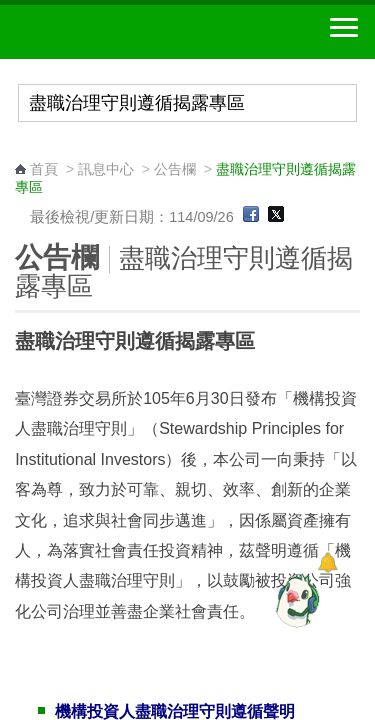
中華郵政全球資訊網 (125, 32)
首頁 (44, 169)
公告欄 (175, 169)
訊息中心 (106, 169)
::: (21, 150)
